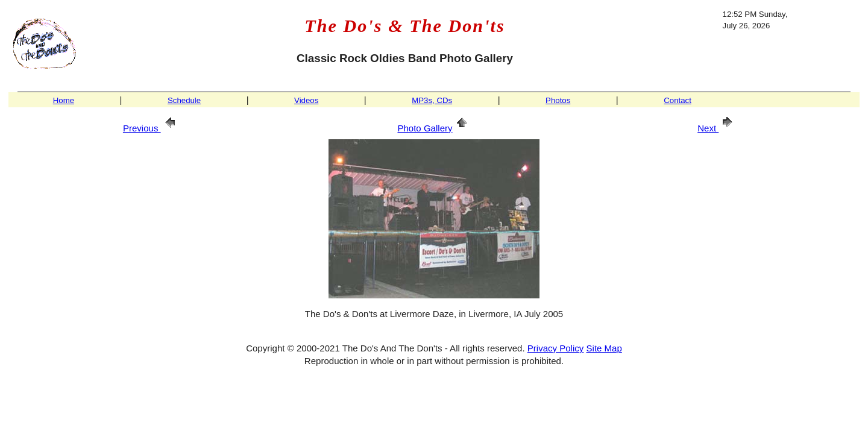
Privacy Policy (556, 348)
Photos (558, 100)
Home (64, 100)
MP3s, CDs (432, 100)
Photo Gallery (434, 128)
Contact (678, 100)
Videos (306, 100)
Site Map (604, 348)
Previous (151, 128)
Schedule (184, 100)
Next (717, 128)
